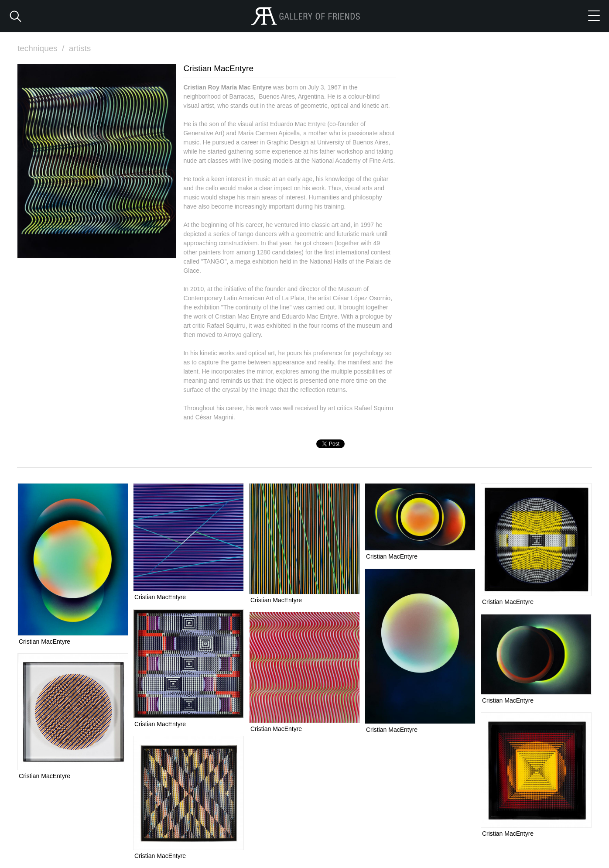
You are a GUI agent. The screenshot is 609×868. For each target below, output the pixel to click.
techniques (42, 48)
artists (80, 48)
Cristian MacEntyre (44, 642)
